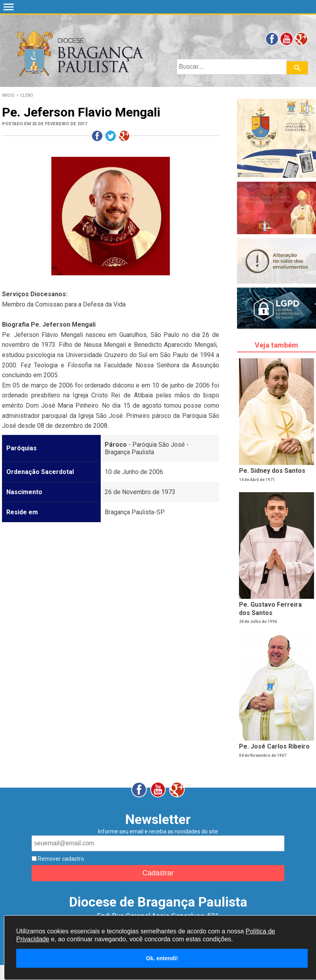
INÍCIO (8, 95)
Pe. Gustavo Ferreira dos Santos (270, 609)
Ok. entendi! (162, 958)
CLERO (27, 95)
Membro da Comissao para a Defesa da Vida (64, 304)
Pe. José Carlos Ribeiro (274, 746)
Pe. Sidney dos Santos (272, 471)
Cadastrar (158, 873)
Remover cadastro (60, 859)
